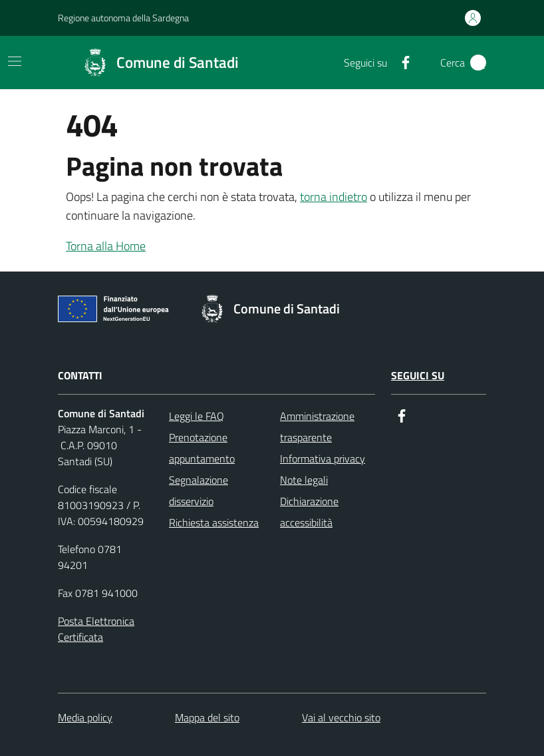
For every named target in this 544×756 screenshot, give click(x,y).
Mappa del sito (207, 717)
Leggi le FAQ (197, 416)
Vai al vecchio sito (341, 717)
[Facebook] (400, 63)
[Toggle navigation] (15, 61)
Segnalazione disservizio (199, 490)
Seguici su (418, 375)
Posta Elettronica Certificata (96, 629)
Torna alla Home (106, 246)
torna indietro (334, 197)
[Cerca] (478, 63)
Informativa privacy (323, 459)
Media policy (85, 717)
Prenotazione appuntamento (202, 448)
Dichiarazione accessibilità (309, 512)
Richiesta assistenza (214, 522)
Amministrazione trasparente (317, 427)
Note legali (304, 480)
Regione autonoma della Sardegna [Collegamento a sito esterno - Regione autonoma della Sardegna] (123, 18)
